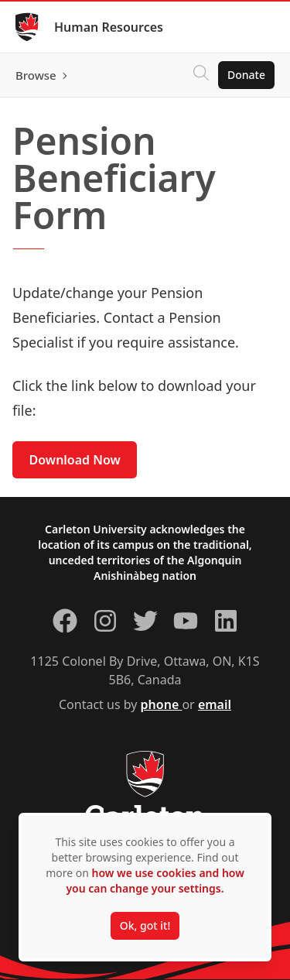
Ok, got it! (145, 925)
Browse (36, 75)
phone (162, 704)
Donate (246, 75)
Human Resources (109, 27)
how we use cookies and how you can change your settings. (155, 881)
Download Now (75, 460)
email (215, 704)
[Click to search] (201, 75)
